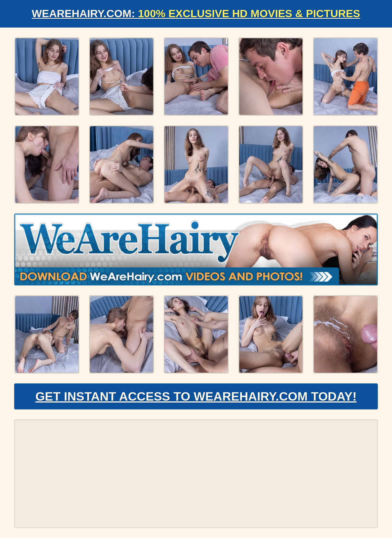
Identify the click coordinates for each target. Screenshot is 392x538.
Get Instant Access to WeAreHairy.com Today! (196, 396)
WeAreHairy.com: (196, 14)
